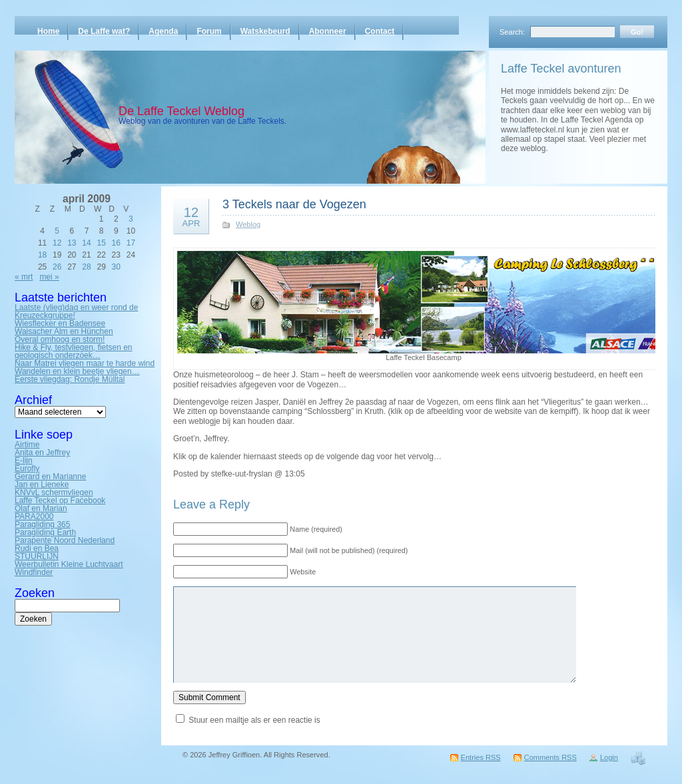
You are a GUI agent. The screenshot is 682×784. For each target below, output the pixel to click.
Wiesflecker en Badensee (60, 323)
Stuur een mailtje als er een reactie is (254, 720)
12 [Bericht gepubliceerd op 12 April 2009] (57, 243)
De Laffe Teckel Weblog (181, 111)
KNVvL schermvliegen (54, 492)
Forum (209, 31)
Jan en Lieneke (42, 485)
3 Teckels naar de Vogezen (294, 204)
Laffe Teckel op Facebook (60, 500)
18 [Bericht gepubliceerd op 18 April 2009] (42, 255)
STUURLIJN (37, 556)
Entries (481, 757)
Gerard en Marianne (50, 477)
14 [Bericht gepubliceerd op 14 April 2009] (86, 243)
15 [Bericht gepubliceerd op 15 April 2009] (101, 243)
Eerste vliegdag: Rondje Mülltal (70, 379)
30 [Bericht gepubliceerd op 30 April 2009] (116, 267)
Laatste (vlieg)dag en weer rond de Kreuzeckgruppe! (76, 311)
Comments (550, 757)
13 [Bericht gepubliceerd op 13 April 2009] (72, 243)
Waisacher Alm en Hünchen (64, 331)
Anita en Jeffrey (42, 453)
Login (609, 757)
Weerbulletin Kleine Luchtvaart (69, 564)
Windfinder (34, 572)
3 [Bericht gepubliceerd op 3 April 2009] (131, 219)
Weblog (248, 224)
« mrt (24, 277)
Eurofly (27, 469)
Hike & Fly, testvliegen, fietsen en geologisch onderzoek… (74, 351)
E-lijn (24, 461)
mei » (49, 277)
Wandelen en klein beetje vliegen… (77, 371)
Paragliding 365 (42, 524)
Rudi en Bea (37, 548)
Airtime (27, 445)
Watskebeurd (265, 31)
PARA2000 (34, 516)
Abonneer (328, 31)
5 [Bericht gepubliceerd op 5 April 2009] (57, 231)
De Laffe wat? (104, 31)
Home (48, 31)
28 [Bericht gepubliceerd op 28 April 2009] (86, 267)
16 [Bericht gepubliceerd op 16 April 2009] (116, 243)
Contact (380, 31)
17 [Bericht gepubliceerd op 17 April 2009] (131, 243)
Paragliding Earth (45, 532)
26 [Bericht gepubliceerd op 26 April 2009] (57, 267)
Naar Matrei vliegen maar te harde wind (85, 363)
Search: (512, 32)
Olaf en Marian (41, 508)
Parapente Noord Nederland (65, 540)
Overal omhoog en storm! (60, 339)
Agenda (163, 31)
